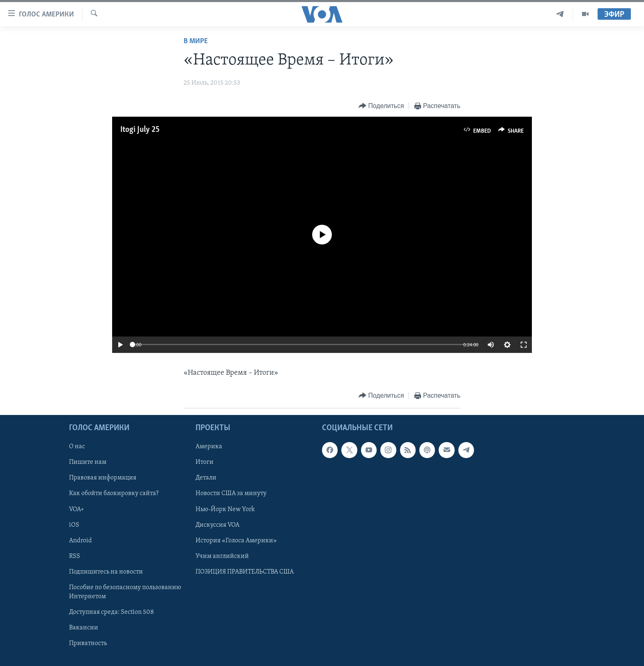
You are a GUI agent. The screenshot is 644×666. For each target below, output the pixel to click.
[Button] (381, 106)
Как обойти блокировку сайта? (114, 494)
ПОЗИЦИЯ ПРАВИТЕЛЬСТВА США (245, 572)
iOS (74, 525)
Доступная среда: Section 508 (112, 612)
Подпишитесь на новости (106, 572)
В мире (196, 41)
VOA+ (77, 509)
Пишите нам (88, 463)
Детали (206, 478)
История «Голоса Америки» (236, 541)
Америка (209, 447)
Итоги (205, 463)
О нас (77, 447)
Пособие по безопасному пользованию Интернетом (125, 592)
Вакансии (84, 628)
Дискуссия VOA (217, 525)
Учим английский (222, 556)
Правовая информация (103, 478)
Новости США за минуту (231, 494)
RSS (75, 556)
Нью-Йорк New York (225, 509)
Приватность (88, 643)
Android (80, 541)
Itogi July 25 (140, 130)
